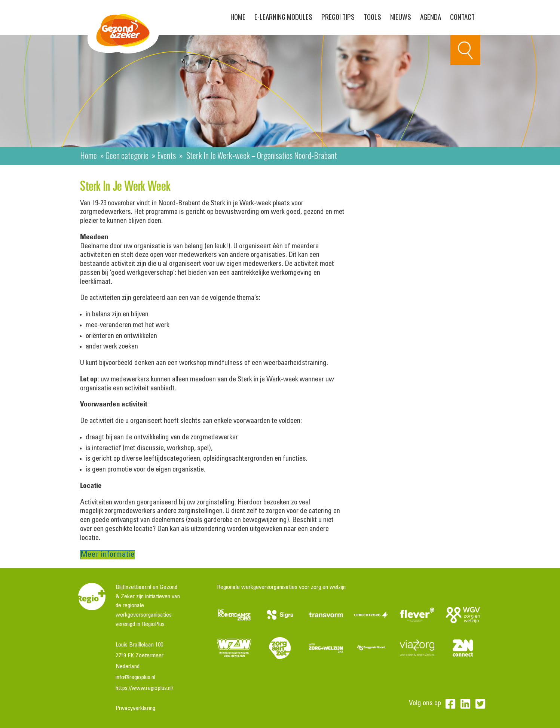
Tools (372, 16)
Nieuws (401, 16)
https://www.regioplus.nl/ (144, 688)
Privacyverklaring (135, 709)
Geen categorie (127, 155)
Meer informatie (108, 555)
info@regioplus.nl (135, 678)
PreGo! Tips (338, 16)
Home (238, 16)
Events (166, 155)
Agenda (431, 16)
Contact (462, 16)
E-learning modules (283, 16)
